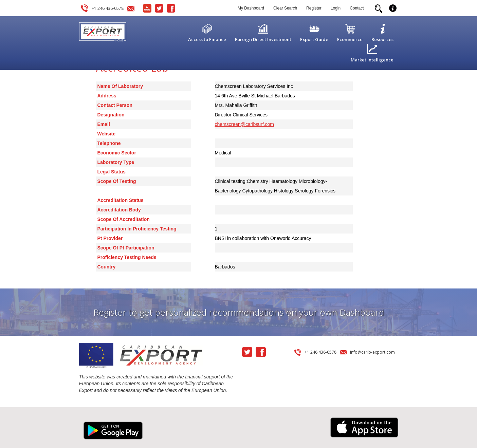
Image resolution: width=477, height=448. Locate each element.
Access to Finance (207, 39)
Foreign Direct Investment (263, 39)
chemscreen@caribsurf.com (245, 124)
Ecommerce (350, 39)
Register (314, 8)
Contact (357, 8)
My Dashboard (251, 8)
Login (336, 8)
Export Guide (314, 39)
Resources (382, 39)
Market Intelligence (372, 60)
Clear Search (285, 8)
